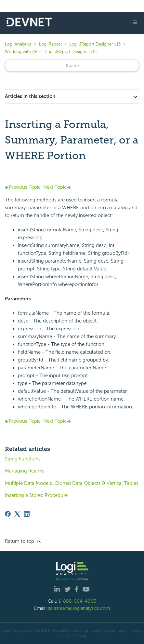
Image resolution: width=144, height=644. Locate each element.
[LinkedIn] (27, 514)
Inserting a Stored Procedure (36, 495)
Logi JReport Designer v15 (95, 44)
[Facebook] (8, 514)
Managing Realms (25, 471)
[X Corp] (17, 514)
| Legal (122, 630)
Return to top (23, 541)
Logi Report (50, 44)
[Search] (72, 66)
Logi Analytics (18, 44)
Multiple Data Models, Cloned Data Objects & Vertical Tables (72, 483)
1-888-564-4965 (77, 601)
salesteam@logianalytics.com (79, 608)
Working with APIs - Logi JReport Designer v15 (51, 52)
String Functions (23, 459)
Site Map (79, 636)
